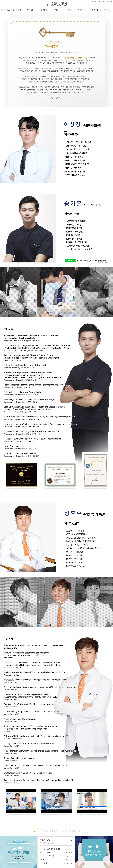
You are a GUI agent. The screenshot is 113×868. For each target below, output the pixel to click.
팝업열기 (94, 2)
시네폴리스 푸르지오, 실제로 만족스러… (52, 849)
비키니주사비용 (46, 853)
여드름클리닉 (44, 10)
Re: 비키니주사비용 (48, 856)
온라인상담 (82, 10)
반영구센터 (94, 10)
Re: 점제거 (45, 863)
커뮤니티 (107, 10)
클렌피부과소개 (6, 10)
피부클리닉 (56, 10)
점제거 (43, 860)
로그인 (104, 2)
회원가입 (110, 2)
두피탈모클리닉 (31, 10)
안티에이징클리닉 (19, 10)
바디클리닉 (69, 10)
